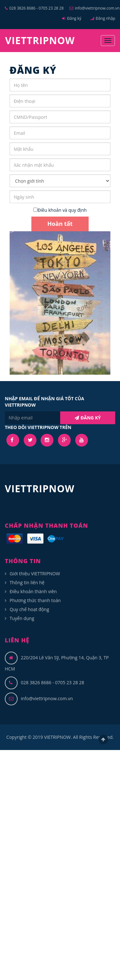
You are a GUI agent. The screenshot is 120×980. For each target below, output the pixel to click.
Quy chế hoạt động (29, 609)
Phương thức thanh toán (35, 600)
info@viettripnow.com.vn (95, 8)
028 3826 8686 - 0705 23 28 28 (34, 8)
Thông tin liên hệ (27, 582)
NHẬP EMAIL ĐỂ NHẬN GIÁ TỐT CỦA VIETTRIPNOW (44, 402)
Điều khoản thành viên (33, 591)
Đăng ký (72, 18)
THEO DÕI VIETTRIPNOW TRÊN (38, 427)
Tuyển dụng (22, 618)
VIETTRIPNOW (40, 40)
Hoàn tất (60, 224)
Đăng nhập (103, 18)
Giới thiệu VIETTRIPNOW (35, 574)
